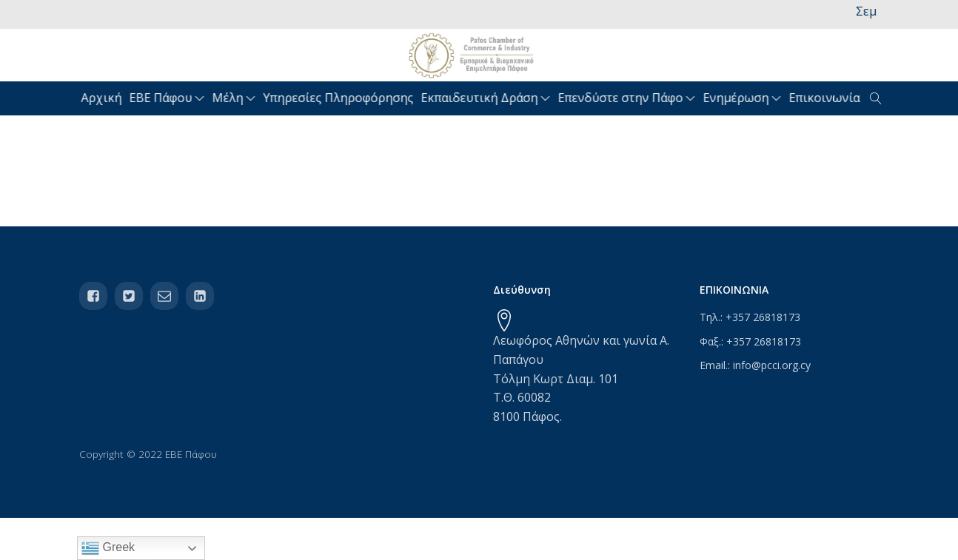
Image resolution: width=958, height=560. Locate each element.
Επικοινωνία (826, 98)
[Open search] (876, 98)
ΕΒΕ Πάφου (169, 98)
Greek (108, 548)
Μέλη (236, 98)
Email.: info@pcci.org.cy (755, 365)
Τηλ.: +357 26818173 (750, 317)
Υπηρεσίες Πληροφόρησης (340, 98)
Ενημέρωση (744, 98)
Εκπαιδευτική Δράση (488, 98)
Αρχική (103, 98)
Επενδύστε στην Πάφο (629, 98)
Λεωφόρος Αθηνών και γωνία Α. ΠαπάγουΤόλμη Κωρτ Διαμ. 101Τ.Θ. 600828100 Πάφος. (581, 378)
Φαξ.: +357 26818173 (750, 341)
